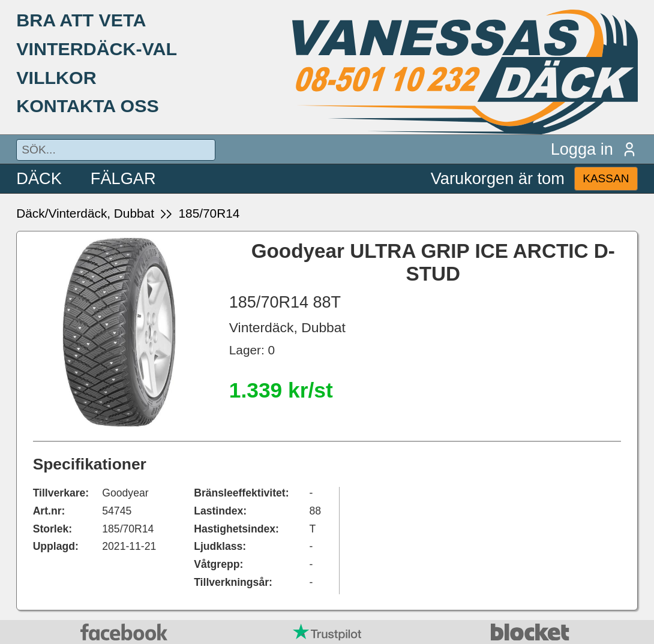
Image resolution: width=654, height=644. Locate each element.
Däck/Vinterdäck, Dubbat (85, 213)
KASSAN (606, 178)
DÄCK (39, 178)
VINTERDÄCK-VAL (97, 49)
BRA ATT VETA (81, 20)
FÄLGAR (123, 178)
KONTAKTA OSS (88, 106)
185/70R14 (209, 213)
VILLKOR (56, 77)
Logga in (594, 149)
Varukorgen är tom (498, 178)
